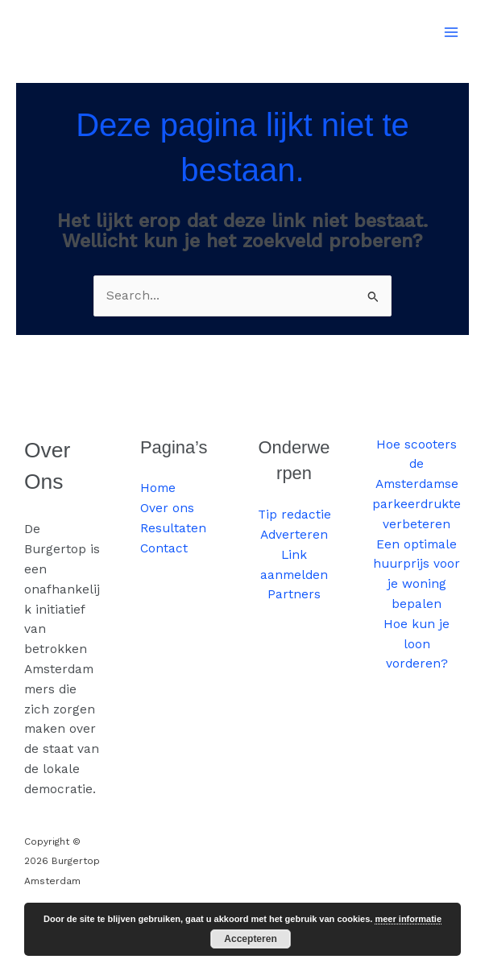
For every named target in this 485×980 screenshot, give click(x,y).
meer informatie (408, 919)
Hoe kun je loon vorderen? (417, 644)
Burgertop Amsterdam (113, 23)
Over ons (167, 508)
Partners (294, 594)
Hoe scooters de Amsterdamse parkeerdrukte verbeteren (417, 484)
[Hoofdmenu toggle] (452, 32)
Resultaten (173, 528)
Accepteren (250, 939)
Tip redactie (294, 515)
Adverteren (294, 535)
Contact (164, 548)
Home (158, 488)
